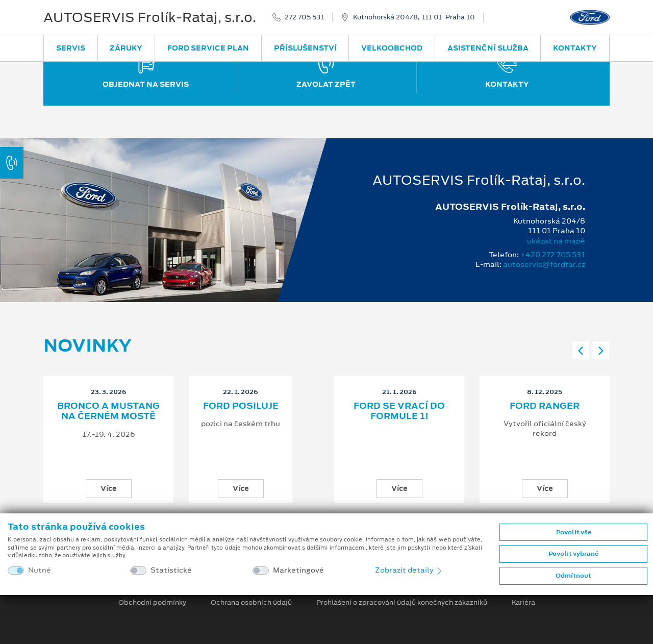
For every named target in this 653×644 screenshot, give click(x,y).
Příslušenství (305, 48)
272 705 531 (304, 17)
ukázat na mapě (556, 241)
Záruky (126, 48)
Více (109, 488)
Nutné (40, 570)
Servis (71, 48)
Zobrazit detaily (409, 570)
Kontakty (575, 48)
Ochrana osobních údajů (251, 603)
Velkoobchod (392, 48)
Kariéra (523, 603)
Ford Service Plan (208, 48)
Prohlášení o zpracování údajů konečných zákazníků (402, 603)
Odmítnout (573, 576)
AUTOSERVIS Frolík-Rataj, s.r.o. (150, 17)
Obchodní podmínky (152, 603)
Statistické (171, 570)
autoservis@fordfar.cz (544, 264)
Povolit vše (574, 532)
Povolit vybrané (573, 554)
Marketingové (298, 570)
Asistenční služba (488, 48)
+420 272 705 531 (553, 255)
